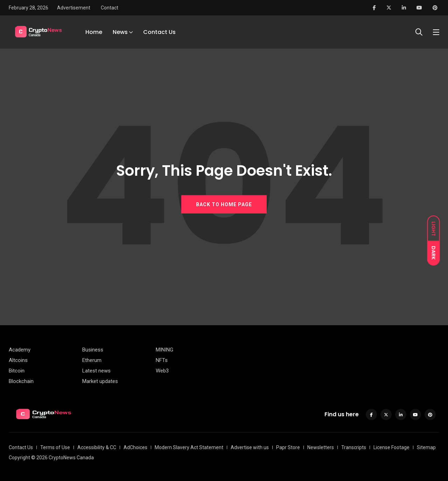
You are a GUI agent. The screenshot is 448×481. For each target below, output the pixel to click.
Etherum (92, 360)
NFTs (162, 360)
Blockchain (21, 381)
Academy (20, 350)
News (120, 32)
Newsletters (321, 447)
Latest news (96, 371)
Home (94, 32)
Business (93, 350)
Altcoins (18, 360)
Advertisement (74, 8)
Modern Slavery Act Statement (189, 447)
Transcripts (354, 447)
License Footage (391, 447)
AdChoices (135, 447)
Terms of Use (55, 447)
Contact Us (159, 32)
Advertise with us (250, 447)
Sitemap (426, 447)
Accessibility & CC (97, 447)
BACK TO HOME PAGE (224, 204)
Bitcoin (17, 371)
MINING (164, 350)
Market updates (100, 381)
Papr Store (288, 447)
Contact (110, 8)
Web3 (162, 371)
